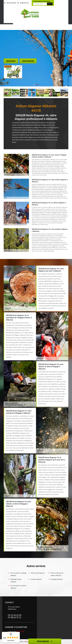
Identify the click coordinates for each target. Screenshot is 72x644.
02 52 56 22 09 (11, 3)
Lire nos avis (11, 640)
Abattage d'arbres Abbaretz (16, 581)
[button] (34, 85)
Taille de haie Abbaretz (38, 573)
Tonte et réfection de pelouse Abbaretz (57, 574)
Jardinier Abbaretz (36, 579)
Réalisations (11, 61)
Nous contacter (28, 61)
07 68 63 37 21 (24, 3)
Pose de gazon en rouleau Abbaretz (18, 587)
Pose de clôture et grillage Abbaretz (19, 574)
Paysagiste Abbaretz (57, 579)
